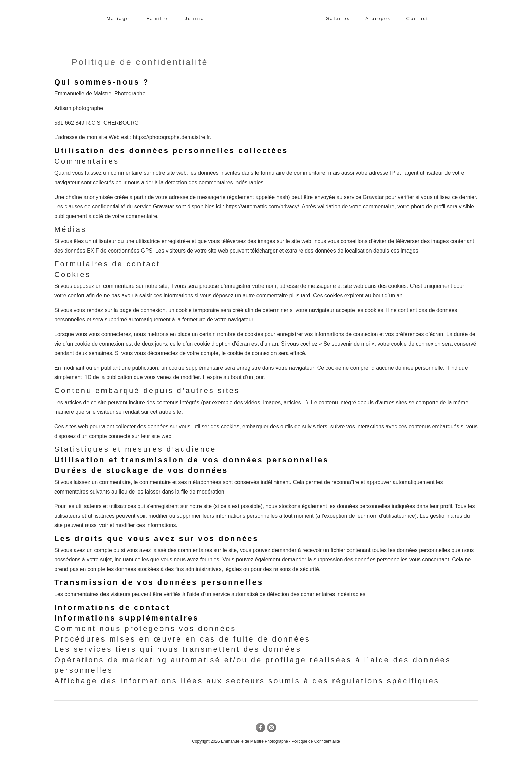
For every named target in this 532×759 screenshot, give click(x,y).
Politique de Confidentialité (316, 741)
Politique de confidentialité (140, 62)
